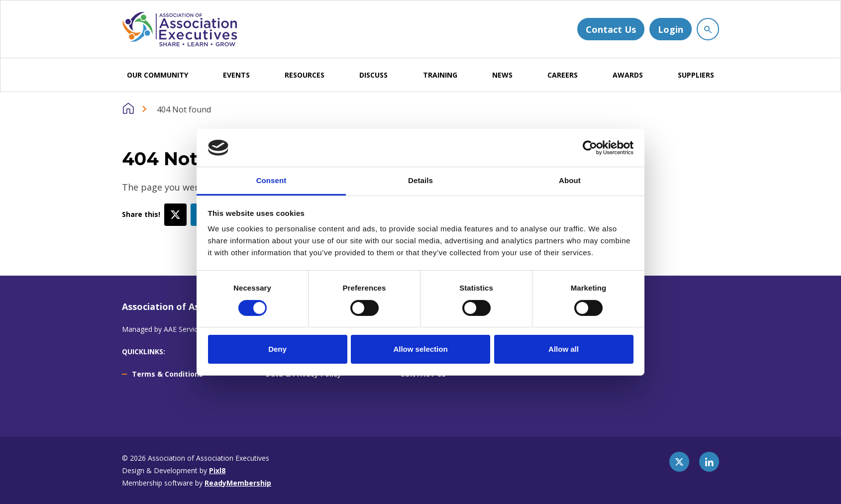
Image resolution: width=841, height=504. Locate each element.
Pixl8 (217, 470)
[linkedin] (709, 462)
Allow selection (420, 349)
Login (671, 29)
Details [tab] (420, 180)
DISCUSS (373, 75)
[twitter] (679, 462)
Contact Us (611, 29)
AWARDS (628, 75)
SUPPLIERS (696, 75)
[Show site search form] (708, 29)
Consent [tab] (271, 180)
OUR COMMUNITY (158, 75)
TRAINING (440, 75)
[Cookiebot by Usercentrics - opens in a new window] (590, 148)
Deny (277, 349)
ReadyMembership (238, 483)
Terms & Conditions (167, 374)
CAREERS (563, 75)
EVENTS (236, 75)
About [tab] (570, 180)
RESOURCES (305, 75)
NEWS (502, 75)
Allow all (564, 349)
